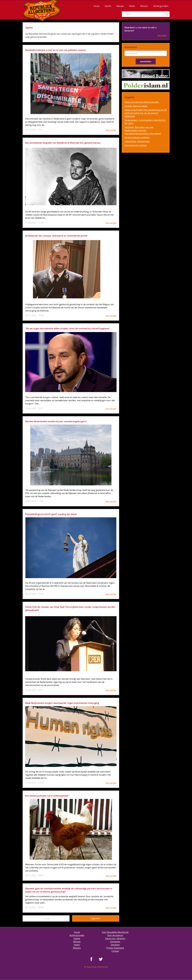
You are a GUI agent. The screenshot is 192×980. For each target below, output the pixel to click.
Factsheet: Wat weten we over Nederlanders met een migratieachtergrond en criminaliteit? (143, 130)
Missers (144, 6)
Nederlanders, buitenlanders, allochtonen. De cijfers (145, 122)
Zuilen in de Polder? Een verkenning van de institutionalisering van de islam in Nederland (146, 113)
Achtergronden (161, 6)
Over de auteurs (115, 935)
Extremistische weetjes (136, 145)
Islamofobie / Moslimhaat (137, 141)
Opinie (108, 6)
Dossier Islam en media (136, 106)
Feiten (132, 6)
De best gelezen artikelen (137, 137)
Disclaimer (115, 942)
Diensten (115, 945)
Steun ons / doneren (115, 938)
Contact (115, 951)
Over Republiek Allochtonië (115, 932)
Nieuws (120, 6)
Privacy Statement (115, 948)
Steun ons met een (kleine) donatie (142, 102)
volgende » (96, 918)
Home (97, 6)
